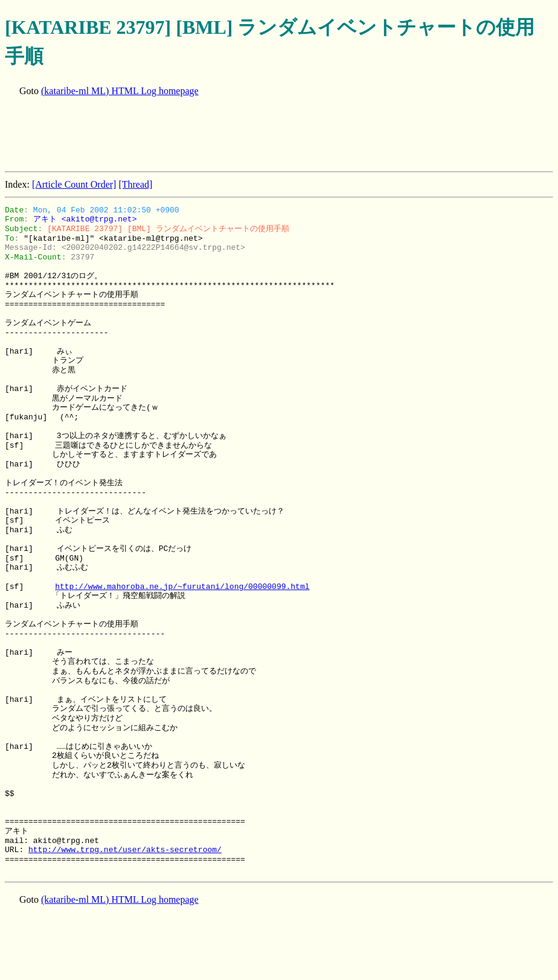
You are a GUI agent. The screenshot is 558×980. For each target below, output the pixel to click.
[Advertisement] (225, 135)
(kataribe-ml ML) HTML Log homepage (120, 91)
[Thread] (135, 184)
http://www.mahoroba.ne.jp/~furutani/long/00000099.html (182, 587)
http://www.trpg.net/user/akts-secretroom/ (125, 850)
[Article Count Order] (74, 184)
